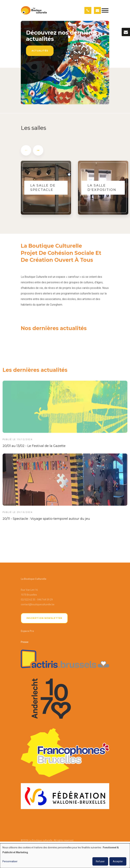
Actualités (40, 51)
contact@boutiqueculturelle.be (38, 604)
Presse (25, 642)
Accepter (118, 861)
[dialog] (65, 856)
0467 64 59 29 (45, 600)
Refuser (100, 861)
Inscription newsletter (44, 618)
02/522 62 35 (28, 600)
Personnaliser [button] (10, 861)
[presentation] (26, 153)
